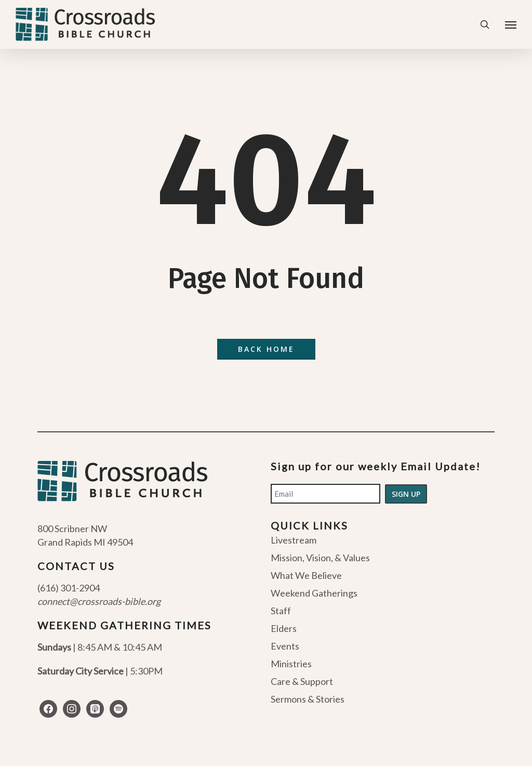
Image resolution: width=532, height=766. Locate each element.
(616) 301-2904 (69, 588)
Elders (284, 628)
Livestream (294, 540)
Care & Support (302, 681)
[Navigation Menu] (511, 24)
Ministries (291, 664)
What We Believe (306, 575)
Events (285, 646)
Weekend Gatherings (314, 593)
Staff (281, 611)
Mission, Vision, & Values (320, 558)
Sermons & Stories (308, 699)
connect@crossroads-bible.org (99, 601)
